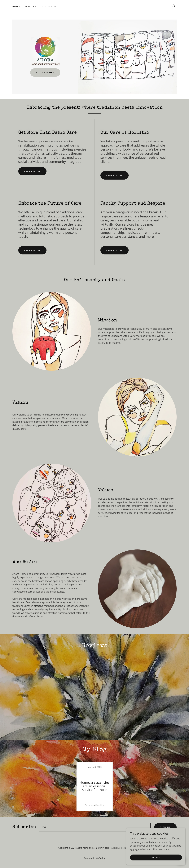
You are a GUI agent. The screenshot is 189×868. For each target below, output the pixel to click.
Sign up (165, 761)
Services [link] (30, 6)
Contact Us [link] (49, 6)
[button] (174, 6)
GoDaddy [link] (101, 792)
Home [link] (16, 6)
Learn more (32, 171)
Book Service (45, 73)
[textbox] (95, 762)
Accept (156, 857)
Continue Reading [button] (94, 740)
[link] (45, 51)
